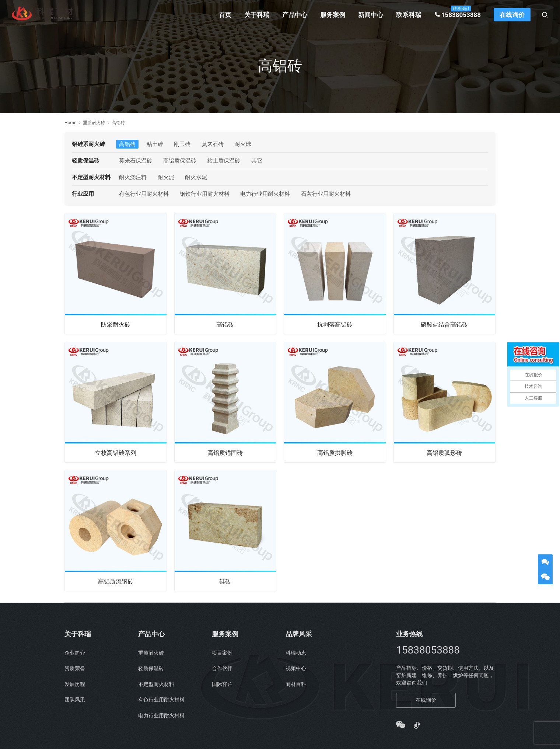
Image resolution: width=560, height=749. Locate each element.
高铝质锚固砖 (225, 453)
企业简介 (75, 654)
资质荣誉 (75, 669)
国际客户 (222, 685)
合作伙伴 (222, 669)
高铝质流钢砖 (116, 582)
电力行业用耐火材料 (265, 194)
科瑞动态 (296, 654)
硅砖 (225, 582)
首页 (225, 15)
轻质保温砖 (151, 669)
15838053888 (457, 15)
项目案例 (222, 654)
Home (70, 123)
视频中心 (296, 669)
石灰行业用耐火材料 (326, 194)
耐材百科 (296, 685)
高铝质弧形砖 (444, 453)
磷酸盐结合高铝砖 (444, 325)
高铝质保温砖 (180, 161)
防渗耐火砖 (116, 325)
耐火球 (243, 144)
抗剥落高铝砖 (335, 325)
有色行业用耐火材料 (144, 194)
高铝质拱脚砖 (335, 453)
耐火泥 (166, 177)
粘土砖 (155, 144)
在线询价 (512, 15)
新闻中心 (371, 15)
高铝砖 (127, 144)
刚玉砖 (182, 144)
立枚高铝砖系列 (116, 453)
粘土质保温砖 (224, 161)
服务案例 (333, 15)
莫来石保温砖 (136, 161)
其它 (257, 161)
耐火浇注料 (133, 177)
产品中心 (295, 15)
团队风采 (75, 701)
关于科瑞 (257, 15)
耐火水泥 (196, 177)
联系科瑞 (409, 15)
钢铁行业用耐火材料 (205, 194)
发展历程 (75, 685)
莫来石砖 (213, 144)
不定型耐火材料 (156, 685)
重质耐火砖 (151, 654)
